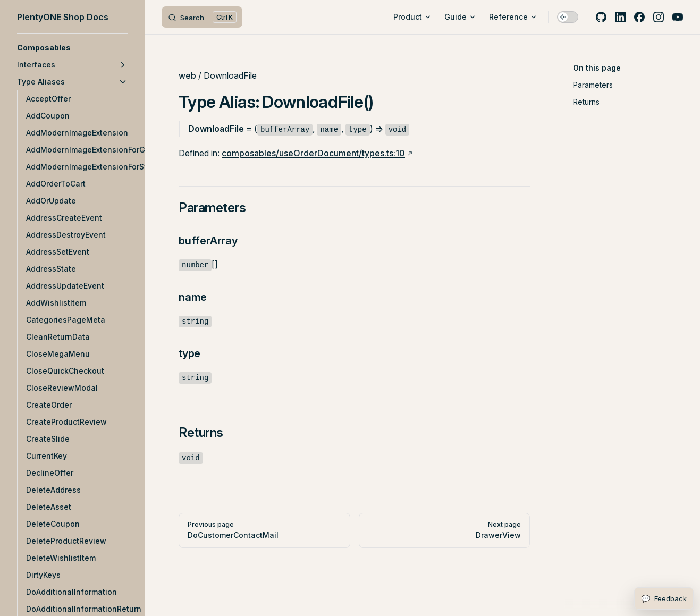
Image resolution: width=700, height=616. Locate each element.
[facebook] (639, 17)
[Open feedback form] (664, 598)
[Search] (202, 17)
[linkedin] (620, 17)
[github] (601, 17)
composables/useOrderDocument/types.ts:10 (313, 153)
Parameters (593, 85)
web (187, 75)
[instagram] (659, 17)
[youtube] (678, 17)
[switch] (568, 17)
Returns (586, 102)
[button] (72, 48)
